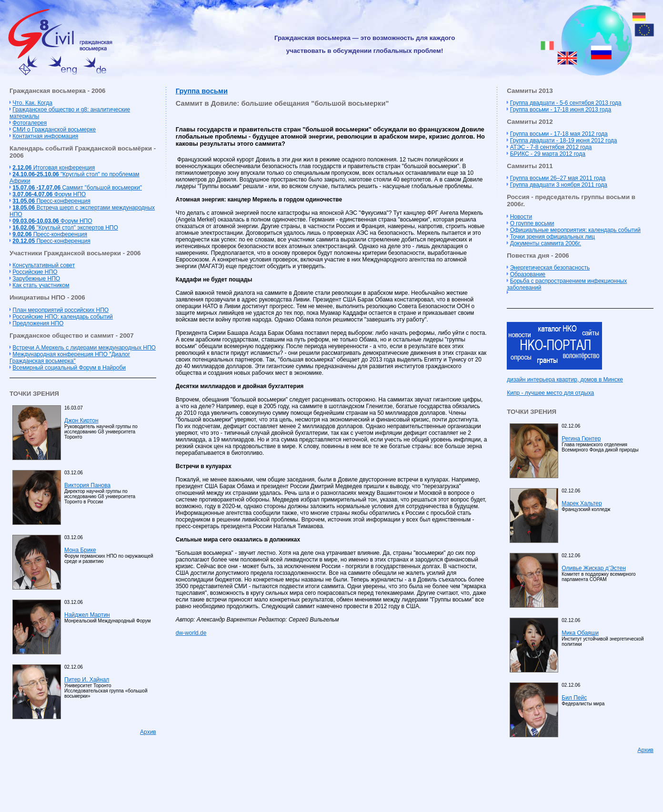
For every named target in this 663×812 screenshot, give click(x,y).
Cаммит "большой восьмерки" (77, 188)
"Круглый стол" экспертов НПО (65, 228)
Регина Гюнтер (581, 439)
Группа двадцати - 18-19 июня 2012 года (564, 140)
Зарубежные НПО (36, 279)
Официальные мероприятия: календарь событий (575, 230)
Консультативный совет (44, 265)
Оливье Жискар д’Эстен (593, 568)
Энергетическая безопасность (550, 268)
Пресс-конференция (51, 201)
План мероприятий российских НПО (60, 310)
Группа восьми (202, 91)
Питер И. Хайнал (87, 680)
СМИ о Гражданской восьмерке (54, 130)
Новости (521, 217)
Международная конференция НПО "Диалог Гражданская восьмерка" (70, 358)
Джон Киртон (81, 421)
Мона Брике (80, 550)
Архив (148, 732)
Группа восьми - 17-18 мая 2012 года (559, 134)
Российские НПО (35, 272)
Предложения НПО (38, 323)
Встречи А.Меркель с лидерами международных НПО (84, 348)
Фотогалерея (30, 123)
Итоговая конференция (54, 168)
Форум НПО (49, 194)
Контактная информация (45, 136)
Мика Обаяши (580, 633)
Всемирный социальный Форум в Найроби (69, 368)
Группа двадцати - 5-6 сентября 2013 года (566, 103)
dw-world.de (191, 633)
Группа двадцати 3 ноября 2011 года (559, 185)
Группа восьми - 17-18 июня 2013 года (561, 110)
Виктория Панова (87, 485)
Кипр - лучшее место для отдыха (550, 393)
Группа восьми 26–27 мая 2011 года (558, 178)
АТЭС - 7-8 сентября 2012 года (551, 147)
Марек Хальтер (582, 503)
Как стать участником (41, 285)
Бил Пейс (574, 698)
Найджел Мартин (87, 615)
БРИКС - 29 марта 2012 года (548, 154)
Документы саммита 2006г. (546, 243)
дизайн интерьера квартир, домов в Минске (565, 380)
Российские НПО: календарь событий (62, 317)
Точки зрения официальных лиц (552, 237)
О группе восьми (532, 223)
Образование (528, 274)
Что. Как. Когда (32, 103)
